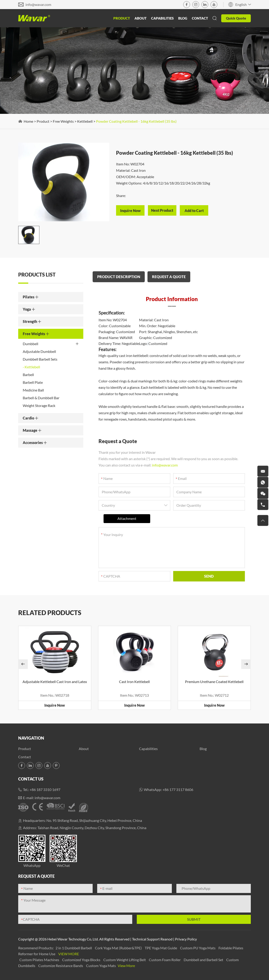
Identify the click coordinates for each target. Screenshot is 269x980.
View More (69, 954)
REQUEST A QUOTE (169, 277)
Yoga (29, 309)
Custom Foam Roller (165, 960)
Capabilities (162, 18)
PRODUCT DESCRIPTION (119, 277)
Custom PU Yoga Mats (198, 948)
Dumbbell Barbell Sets (40, 359)
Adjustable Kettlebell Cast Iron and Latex (55, 682)
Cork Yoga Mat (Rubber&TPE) (119, 948)
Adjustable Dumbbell (39, 351)
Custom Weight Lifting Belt (125, 960)
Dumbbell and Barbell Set (204, 960)
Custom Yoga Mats (101, 966)
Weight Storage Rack (39, 405)
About (141, 18)
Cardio (31, 418)
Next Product (162, 210)
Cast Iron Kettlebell (134, 682)
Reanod (166, 939)
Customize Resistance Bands (61, 966)
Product (122, 18)
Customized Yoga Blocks (82, 960)
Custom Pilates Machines (40, 960)
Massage (32, 430)
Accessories (35, 443)
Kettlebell (85, 121)
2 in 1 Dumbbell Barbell (74, 948)
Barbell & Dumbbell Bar (41, 398)
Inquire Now (55, 705)
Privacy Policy (186, 939)
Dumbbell (51, 344)
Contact (200, 18)
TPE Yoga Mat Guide (161, 948)
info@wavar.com (38, 4)
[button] (23, 664)
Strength (32, 321)
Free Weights (63, 121)
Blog (183, 18)
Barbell (28, 375)
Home (28, 121)
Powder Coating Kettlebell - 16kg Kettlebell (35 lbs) (136, 121)
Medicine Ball (33, 390)
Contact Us (31, 779)
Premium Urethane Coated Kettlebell (214, 682)
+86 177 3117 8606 (178, 789)
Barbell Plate (33, 382)
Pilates (31, 297)
